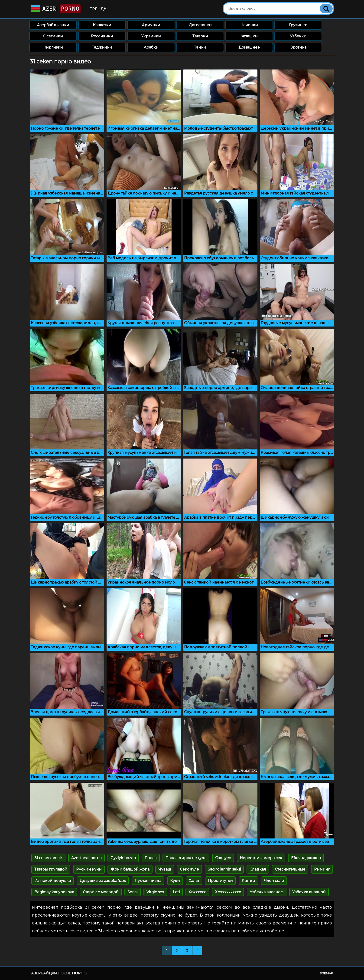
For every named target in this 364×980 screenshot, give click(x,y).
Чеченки (249, 25)
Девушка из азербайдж (103, 881)
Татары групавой (51, 869)
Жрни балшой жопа (130, 869)
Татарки (200, 36)
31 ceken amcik (48, 858)
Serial (133, 892)
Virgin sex (155, 892)
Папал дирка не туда (186, 858)
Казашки (249, 36)
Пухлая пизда (148, 881)
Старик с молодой (101, 892)
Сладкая (258, 869)
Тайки (200, 47)
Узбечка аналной (309, 892)
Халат (194, 881)
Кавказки (102, 25)
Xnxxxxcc (197, 892)
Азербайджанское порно (59, 973)
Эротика (298, 47)
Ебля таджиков (306, 858)
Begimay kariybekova (54, 892)
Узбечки (298, 36)
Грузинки (298, 25)
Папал (151, 858)
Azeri (55, 9)
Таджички (102, 47)
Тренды (99, 9)
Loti (176, 892)
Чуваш (165, 869)
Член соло (274, 881)
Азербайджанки (53, 25)
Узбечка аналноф (267, 892)
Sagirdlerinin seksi (224, 869)
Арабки (151, 47)
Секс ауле (189, 869)
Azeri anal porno (86, 858)
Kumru (248, 881)
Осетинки (53, 36)
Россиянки (102, 36)
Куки (175, 881)
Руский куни (89, 869)
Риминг (322, 869)
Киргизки (53, 47)
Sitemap (326, 973)
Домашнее (249, 47)
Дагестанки (200, 25)
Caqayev (223, 858)
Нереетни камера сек (261, 858)
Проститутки (220, 881)
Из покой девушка (53, 881)
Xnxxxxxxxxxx (228, 892)
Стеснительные (290, 869)
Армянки (151, 25)
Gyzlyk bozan (123, 858)
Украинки (151, 36)
